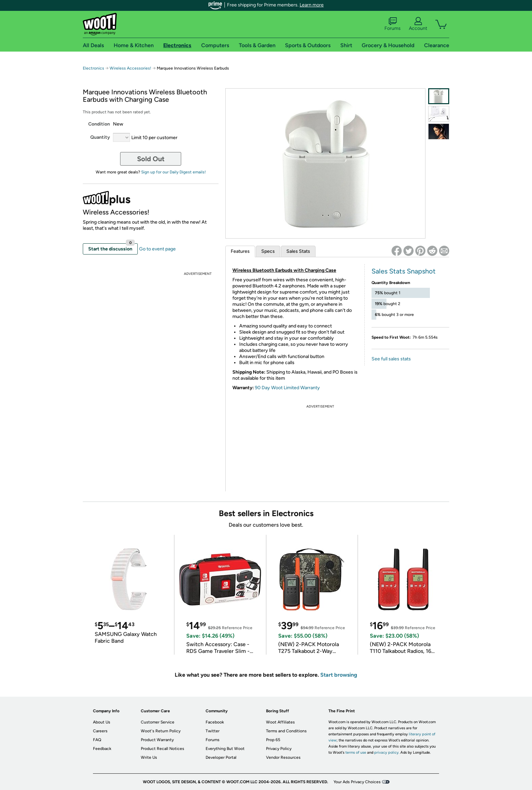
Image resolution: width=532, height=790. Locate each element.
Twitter (213, 731)
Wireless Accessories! (130, 68)
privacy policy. (387, 753)
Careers (100, 731)
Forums (393, 24)
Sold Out (151, 159)
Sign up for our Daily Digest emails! (174, 172)
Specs (268, 251)
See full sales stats (391, 359)
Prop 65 (273, 740)
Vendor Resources (283, 757)
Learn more (312, 5)
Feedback (102, 749)
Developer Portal (221, 757)
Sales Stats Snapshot (404, 271)
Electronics (93, 68)
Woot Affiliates (280, 722)
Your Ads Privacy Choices (357, 782)
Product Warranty (157, 740)
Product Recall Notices (163, 749)
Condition (99, 124)
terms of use (356, 753)
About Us (102, 722)
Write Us (149, 757)
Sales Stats (298, 251)
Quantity (100, 137)
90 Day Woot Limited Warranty (287, 388)
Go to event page (157, 249)
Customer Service (158, 722)
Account (418, 24)
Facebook (215, 722)
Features (240, 251)
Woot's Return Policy (161, 731)
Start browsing (339, 675)
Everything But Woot (225, 749)
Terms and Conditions (286, 731)
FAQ (97, 740)
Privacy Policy (279, 749)
